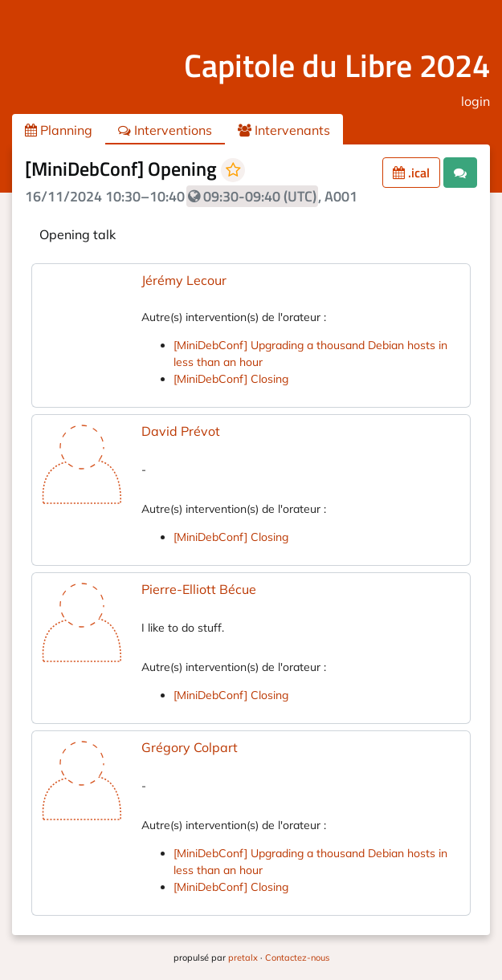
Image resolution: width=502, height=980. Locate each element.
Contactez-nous (297, 958)
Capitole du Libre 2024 (337, 65)
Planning (59, 130)
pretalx (243, 958)
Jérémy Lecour (184, 280)
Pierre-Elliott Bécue (199, 589)
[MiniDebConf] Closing (231, 379)
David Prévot (181, 431)
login (475, 101)
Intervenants (284, 130)
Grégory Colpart (190, 747)
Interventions (165, 130)
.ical (411, 173)
